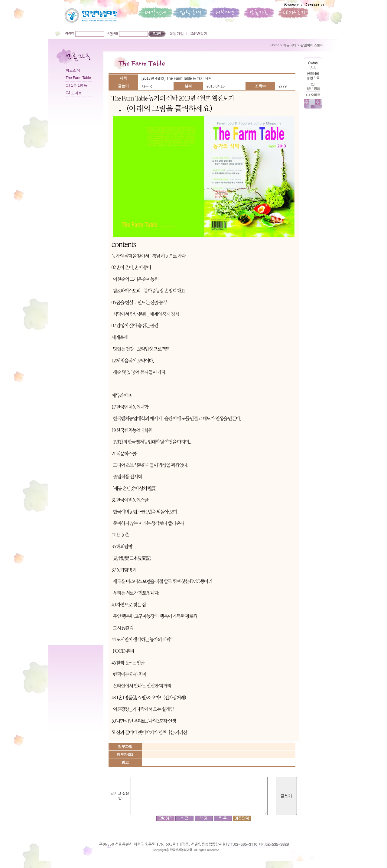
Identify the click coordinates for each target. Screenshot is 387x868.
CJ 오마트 (74, 93)
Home (275, 45)
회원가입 (177, 34)
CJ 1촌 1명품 (76, 85)
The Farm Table (78, 78)
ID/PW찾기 (198, 34)
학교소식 (73, 70)
